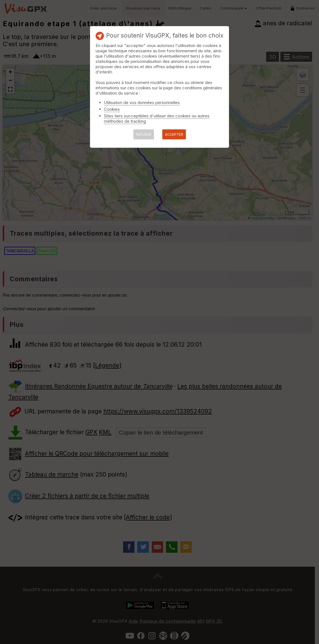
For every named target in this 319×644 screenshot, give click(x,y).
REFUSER (144, 135)
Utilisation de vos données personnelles (142, 103)
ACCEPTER (174, 135)
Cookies (112, 109)
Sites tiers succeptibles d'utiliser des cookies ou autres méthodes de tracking (157, 119)
